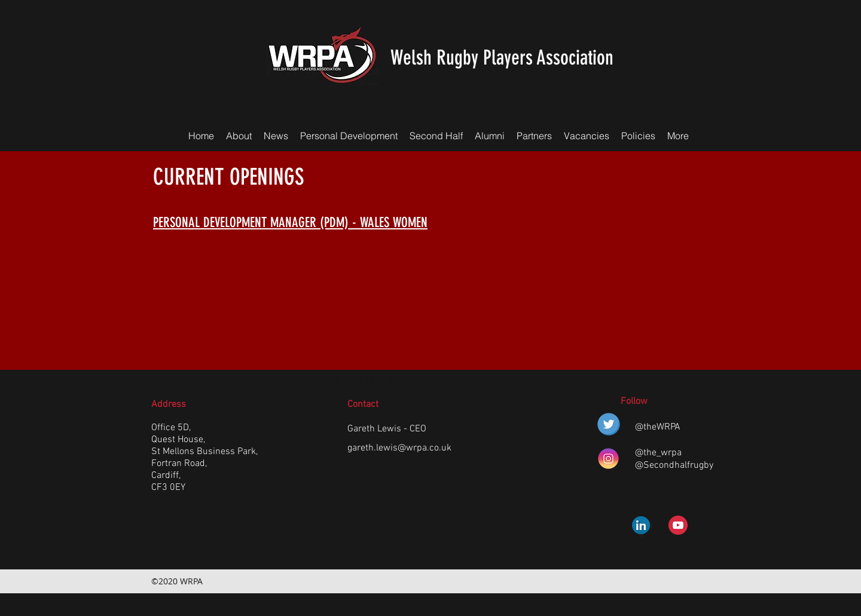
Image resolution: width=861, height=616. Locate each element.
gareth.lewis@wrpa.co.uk (399, 448)
